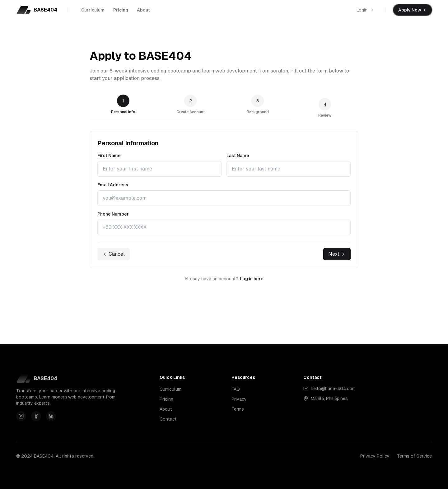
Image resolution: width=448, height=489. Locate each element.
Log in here (252, 279)
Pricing (121, 12)
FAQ (236, 389)
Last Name (238, 156)
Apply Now (413, 10)
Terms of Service (414, 456)
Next (337, 254)
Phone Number (113, 214)
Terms (238, 409)
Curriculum (93, 12)
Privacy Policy (375, 456)
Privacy (239, 399)
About (143, 12)
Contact (168, 419)
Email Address (113, 185)
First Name (109, 156)
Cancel (114, 254)
